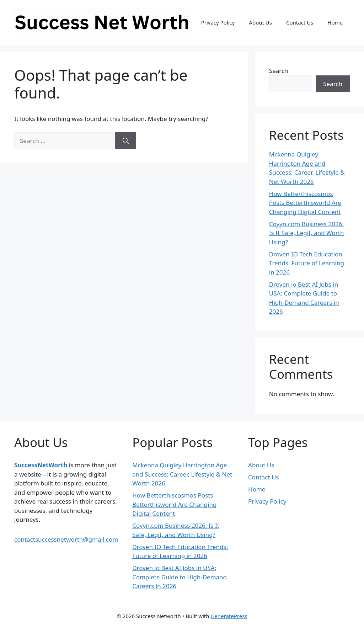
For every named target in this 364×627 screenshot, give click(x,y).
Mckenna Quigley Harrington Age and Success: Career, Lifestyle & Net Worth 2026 (182, 474)
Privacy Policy (218, 22)
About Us (260, 22)
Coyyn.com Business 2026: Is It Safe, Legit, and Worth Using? (307, 233)
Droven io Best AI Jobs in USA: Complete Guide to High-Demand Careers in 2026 (180, 577)
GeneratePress (229, 616)
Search (279, 71)
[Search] (126, 141)
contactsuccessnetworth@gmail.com (66, 539)
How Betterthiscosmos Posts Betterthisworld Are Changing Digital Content (305, 203)
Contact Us (300, 22)
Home (335, 22)
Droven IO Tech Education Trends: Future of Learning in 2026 (307, 263)
